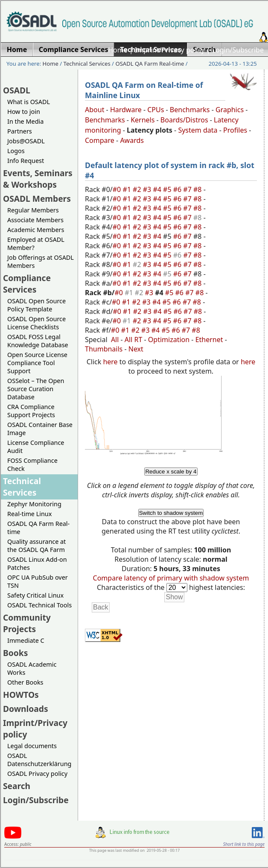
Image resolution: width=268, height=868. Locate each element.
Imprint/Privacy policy (170, 50)
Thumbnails (104, 349)
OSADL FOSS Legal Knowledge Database (38, 341)
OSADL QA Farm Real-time (150, 64)
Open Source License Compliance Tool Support (37, 363)
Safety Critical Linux (35, 595)
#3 (148, 189)
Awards (132, 140)
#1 (128, 189)
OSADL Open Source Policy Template (36, 305)
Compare (100, 140)
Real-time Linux (29, 514)
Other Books (25, 682)
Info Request (26, 161)
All (115, 340)
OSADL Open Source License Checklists (36, 323)
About (95, 110)
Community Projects (27, 623)
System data (198, 130)
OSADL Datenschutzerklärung (39, 760)
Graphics (230, 110)
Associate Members (35, 220)
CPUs (156, 110)
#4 (158, 189)
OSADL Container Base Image (40, 429)
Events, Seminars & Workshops (38, 179)
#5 (168, 189)
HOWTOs (21, 695)
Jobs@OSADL (26, 141)
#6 (178, 189)
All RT (134, 340)
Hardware (126, 110)
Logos (16, 151)
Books (15, 653)
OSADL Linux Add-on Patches (37, 563)
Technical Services (87, 64)
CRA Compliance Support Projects (31, 411)
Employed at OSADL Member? (36, 244)
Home (118, 50)
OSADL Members (37, 199)
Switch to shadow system (171, 513)
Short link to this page (244, 844)
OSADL (17, 90)
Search (17, 786)
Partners (20, 131)
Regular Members (33, 210)
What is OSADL (29, 102)
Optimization (169, 340)
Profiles (235, 130)
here (110, 362)
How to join (24, 112)
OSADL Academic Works (32, 668)
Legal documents (32, 746)
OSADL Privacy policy (37, 774)
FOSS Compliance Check (32, 464)
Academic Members (36, 230)
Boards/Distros (184, 120)
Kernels (143, 120)
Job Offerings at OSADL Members (41, 261)
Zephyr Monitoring (34, 504)
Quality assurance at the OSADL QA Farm (36, 546)
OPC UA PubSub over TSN (38, 581)
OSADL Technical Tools (39, 605)
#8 (198, 189)
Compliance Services (27, 284)
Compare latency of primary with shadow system (171, 578)
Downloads (26, 709)
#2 (138, 189)
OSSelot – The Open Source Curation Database (36, 389)
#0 (118, 189)
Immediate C (26, 640)
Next (136, 349)
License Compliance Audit (36, 447)
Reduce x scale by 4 (171, 472)
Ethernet (209, 340)
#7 (188, 189)
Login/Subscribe (238, 50)
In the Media (25, 121)
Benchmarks (190, 110)
